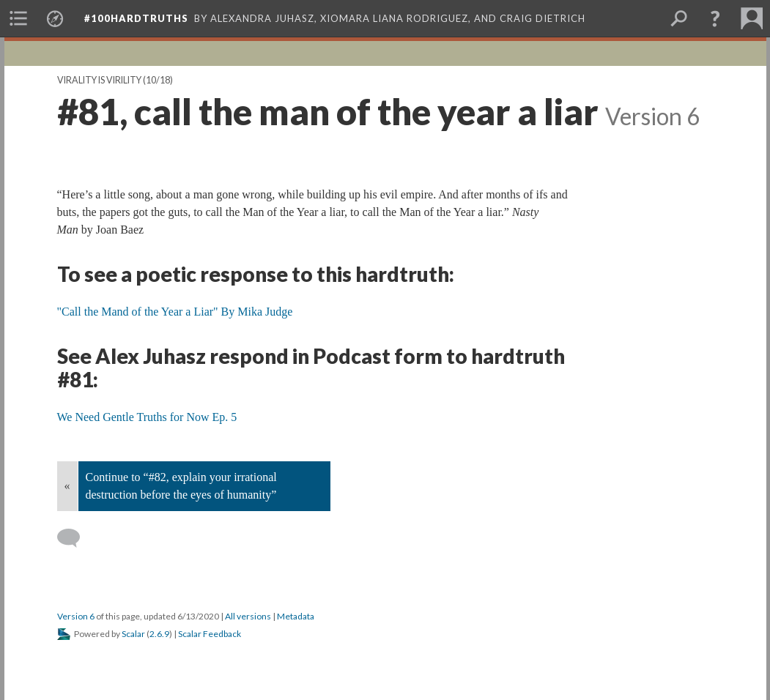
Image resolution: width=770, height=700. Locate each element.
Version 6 (76, 616)
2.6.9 (159, 634)
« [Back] (67, 486)
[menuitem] (18, 18)
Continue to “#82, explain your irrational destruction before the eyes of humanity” (181, 486)
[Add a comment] (75, 538)
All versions (248, 616)
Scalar (133, 634)
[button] (715, 18)
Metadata (296, 616)
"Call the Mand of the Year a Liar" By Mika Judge (175, 312)
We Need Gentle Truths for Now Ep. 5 (147, 417)
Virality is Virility (99, 80)
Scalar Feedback (210, 634)
